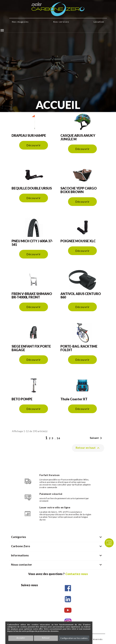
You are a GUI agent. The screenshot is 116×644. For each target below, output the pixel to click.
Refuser (46, 638)
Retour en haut (88, 448)
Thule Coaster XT (74, 399)
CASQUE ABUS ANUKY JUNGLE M (78, 137)
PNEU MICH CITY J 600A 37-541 (32, 243)
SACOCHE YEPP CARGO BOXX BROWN (79, 190)
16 (58, 438)
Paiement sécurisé (51, 494)
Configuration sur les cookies (74, 638)
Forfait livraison (50, 475)
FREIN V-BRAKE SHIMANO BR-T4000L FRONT (32, 296)
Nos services (61, 22)
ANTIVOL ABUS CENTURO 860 (81, 296)
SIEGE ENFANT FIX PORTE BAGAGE (31, 348)
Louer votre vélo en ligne (55, 507)
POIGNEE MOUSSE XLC (78, 241)
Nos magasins (20, 22)
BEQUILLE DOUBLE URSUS (32, 188)
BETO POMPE (22, 399)
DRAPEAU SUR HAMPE (29, 135)
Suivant (96, 438)
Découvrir (33, 145)
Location (99, 22)
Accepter (21, 638)
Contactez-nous (77, 574)
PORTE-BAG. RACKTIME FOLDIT (79, 348)
